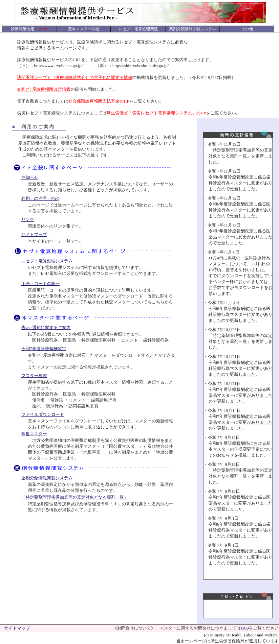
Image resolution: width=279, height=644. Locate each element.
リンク (28, 219)
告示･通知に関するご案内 (46, 328)
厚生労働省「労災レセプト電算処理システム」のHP (156, 113)
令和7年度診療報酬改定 (44, 349)
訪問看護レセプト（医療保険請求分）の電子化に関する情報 (75, 77)
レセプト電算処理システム (47, 261)
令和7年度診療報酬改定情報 (44, 89)
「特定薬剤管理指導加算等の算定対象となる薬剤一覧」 (75, 497)
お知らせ (30, 177)
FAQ (245, 628)
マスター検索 (34, 376)
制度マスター (34, 434)
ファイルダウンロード (43, 414)
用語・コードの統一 (41, 284)
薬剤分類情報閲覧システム (47, 478)
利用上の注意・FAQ (40, 198)
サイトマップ (34, 235)
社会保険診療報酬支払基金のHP (99, 101)
